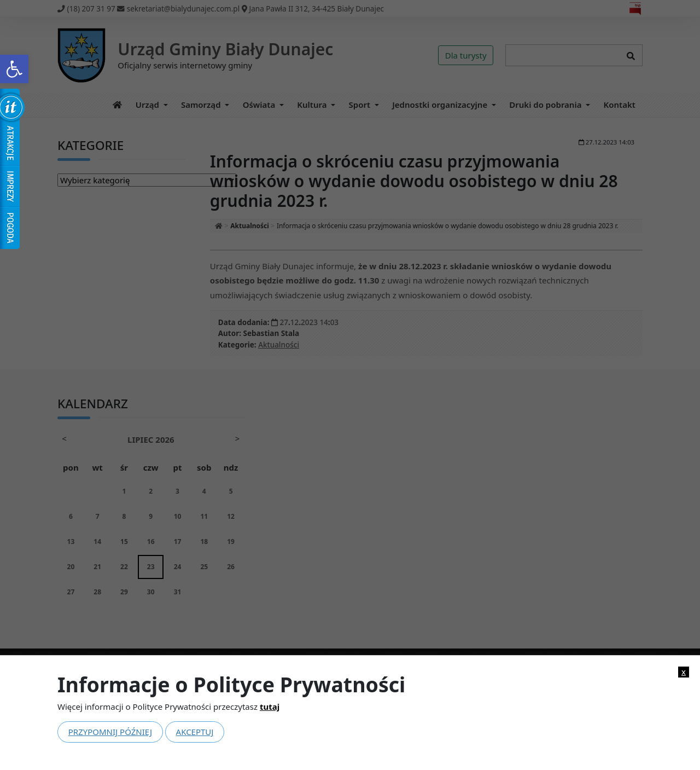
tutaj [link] (270, 707)
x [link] (684, 672)
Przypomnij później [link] (110, 732)
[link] (14, 69)
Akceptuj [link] (195, 732)
